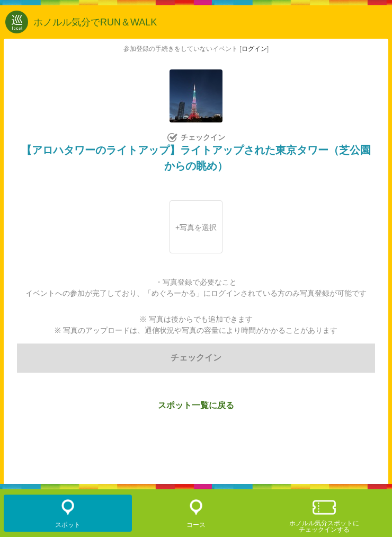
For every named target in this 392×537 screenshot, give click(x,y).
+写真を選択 (196, 227)
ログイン (254, 49)
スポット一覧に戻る (196, 405)
